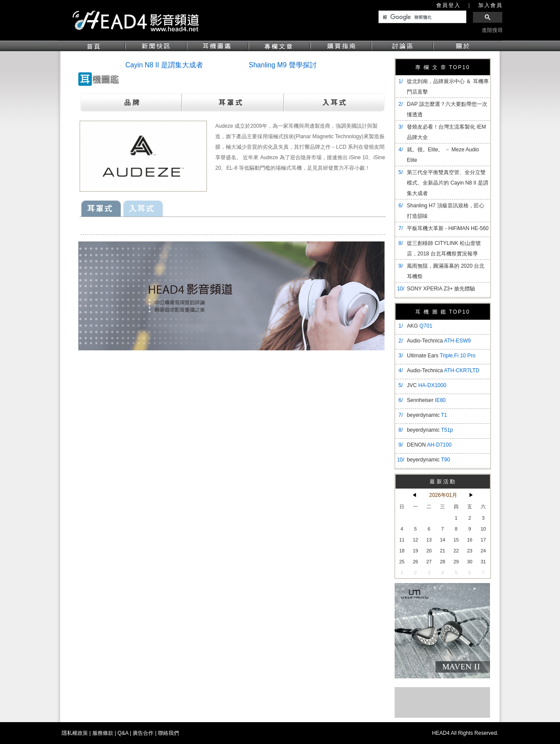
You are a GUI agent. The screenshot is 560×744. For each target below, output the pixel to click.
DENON (429, 445)
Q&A (123, 733)
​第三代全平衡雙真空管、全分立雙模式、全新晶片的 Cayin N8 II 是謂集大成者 (448, 183)
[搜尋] (422, 17)
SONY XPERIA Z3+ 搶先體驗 (441, 289)
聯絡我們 (168, 733)
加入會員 (490, 5)
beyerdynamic (427, 415)
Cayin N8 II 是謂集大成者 (164, 65)
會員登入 (448, 5)
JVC (427, 385)
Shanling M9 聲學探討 (283, 65)
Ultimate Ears (441, 356)
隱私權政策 (75, 733)
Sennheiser (426, 400)
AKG (420, 326)
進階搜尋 (492, 30)
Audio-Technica (439, 341)
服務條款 (103, 733)
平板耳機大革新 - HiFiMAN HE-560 (448, 228)
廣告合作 (143, 733)
